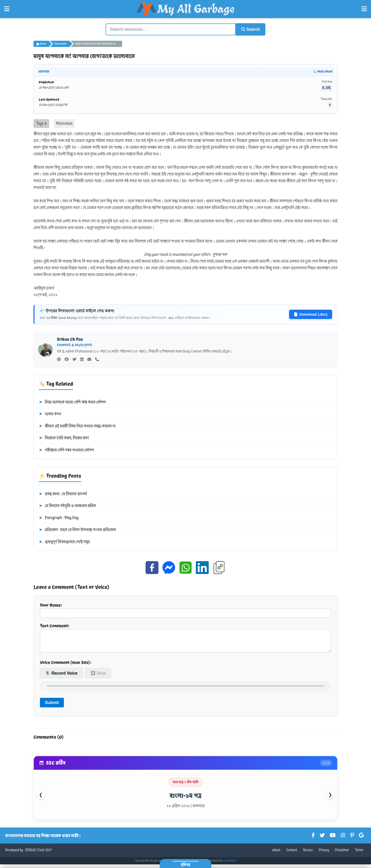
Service (308, 854)
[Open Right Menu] (364, 9)
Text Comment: (185, 639)
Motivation (61, 43)
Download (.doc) (311, 314)
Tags (41, 123)
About (276, 854)
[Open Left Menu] (7, 9)
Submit (52, 706)
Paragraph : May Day (59, 518)
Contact (292, 854)
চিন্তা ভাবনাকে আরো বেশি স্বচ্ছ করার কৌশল (72, 402)
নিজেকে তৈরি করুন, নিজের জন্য (64, 438)
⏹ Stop (98, 677)
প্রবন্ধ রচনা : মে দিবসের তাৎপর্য (63, 493)
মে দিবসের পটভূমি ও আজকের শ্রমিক (67, 505)
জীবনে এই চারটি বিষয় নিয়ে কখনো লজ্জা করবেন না (77, 425)
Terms (359, 854)
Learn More (230, 864)
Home (41, 43)
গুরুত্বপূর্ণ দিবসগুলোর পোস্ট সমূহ (64, 542)
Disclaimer (342, 854)
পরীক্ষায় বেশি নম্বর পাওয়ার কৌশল (66, 450)
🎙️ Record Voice (61, 677)
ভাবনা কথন (50, 414)
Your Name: (185, 609)
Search (249, 29)
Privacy (324, 854)
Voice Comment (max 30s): (66, 666)
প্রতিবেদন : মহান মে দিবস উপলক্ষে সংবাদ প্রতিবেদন (77, 529)
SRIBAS (31, 854)
